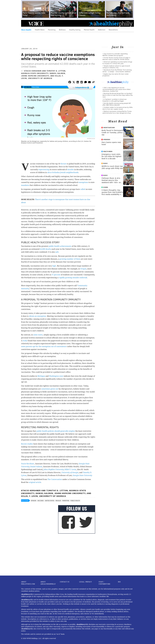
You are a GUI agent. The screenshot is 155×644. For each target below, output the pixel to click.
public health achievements (60, 246)
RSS (119, 582)
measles (71, 170)
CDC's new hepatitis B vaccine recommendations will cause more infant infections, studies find (116, 89)
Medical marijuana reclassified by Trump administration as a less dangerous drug (117, 112)
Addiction (102, 30)
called (83, 189)
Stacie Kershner (28, 464)
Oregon (83, 269)
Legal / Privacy (86, 582)
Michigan (41, 376)
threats (63, 164)
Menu (25, 24)
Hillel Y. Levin (70, 469)
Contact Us (65, 582)
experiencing (44, 170)
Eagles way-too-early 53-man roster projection (116, 75)
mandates (25, 185)
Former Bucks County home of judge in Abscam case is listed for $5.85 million (116, 58)
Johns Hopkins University (54, 469)
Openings (107, 139)
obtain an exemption (37, 316)
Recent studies (27, 444)
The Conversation (55, 479)
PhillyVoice (36, 24)
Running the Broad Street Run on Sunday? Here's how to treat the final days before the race (118, 95)
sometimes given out (50, 389)
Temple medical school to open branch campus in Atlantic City (116, 67)
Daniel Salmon (36, 467)
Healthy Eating (75, 30)
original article (35, 482)
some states (38, 335)
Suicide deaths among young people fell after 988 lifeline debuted (117, 104)
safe (57, 252)
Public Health (75, 501)
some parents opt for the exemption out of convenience (44, 346)
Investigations (109, 128)
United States (50, 501)
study (25, 341)
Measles (58, 501)
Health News (40, 30)
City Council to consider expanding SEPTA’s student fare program (115, 55)
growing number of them (70, 259)
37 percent (56, 275)
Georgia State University (82, 475)
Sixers (106, 187)
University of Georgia (70, 473)
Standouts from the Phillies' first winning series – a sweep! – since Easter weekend (117, 71)
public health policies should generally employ (56, 431)
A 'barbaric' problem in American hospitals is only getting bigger (115, 100)
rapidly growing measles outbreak (73, 278)
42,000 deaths (46, 249)
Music (105, 163)
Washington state (56, 376)
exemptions (83, 182)
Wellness (62, 30)
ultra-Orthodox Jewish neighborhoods (63, 172)
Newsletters (113, 30)
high (54, 266)
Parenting (52, 30)
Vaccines (36, 87)
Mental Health (89, 30)
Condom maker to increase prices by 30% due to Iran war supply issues (117, 108)
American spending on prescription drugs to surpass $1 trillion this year (117, 63)
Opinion (28, 87)
